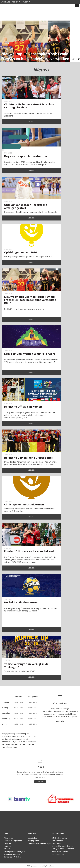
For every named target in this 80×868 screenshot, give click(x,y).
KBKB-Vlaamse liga (59, 838)
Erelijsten (7, 843)
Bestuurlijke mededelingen (63, 846)
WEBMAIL (5, 2)
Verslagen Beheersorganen (15, 851)
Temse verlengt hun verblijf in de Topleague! (26, 665)
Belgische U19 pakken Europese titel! (29, 458)
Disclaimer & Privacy (12, 854)
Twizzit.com (50, 866)
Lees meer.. (32, 122)
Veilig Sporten (33, 841)
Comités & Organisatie (13, 841)
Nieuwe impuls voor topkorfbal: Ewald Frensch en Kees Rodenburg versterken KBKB (30, 300)
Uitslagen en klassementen (63, 849)
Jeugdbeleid (32, 838)
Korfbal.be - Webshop (13, 857)
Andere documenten (60, 851)
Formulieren (57, 843)
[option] (35, 41)
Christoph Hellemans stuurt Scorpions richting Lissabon (29, 106)
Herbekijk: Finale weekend (22, 602)
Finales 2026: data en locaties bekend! (29, 551)
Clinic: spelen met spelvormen (24, 504)
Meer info (60, 721)
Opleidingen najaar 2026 (20, 252)
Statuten (7, 846)
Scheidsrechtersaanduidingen (40, 843)
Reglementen (57, 841)
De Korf (7, 849)
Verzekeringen (58, 854)
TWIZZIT (26, 2)
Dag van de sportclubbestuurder (26, 156)
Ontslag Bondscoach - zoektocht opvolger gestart (25, 206)
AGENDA (16, 2)
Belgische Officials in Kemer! (23, 406)
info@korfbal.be (13, 739)
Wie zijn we (8, 838)
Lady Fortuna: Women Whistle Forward (30, 354)
